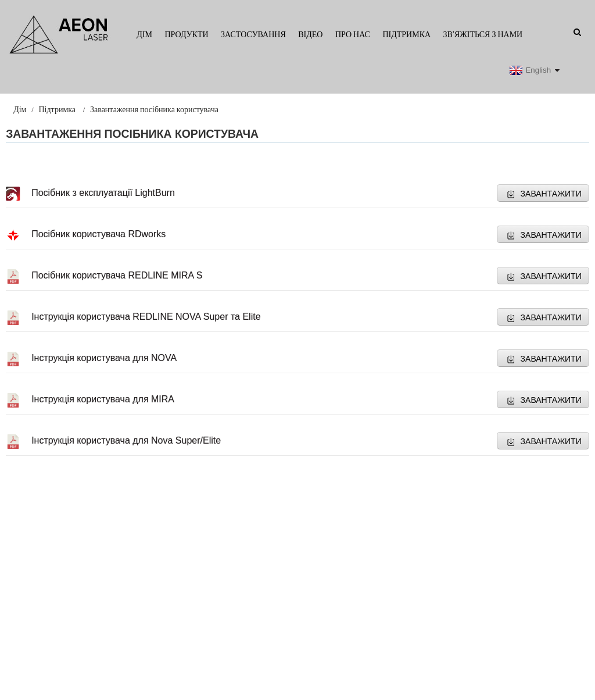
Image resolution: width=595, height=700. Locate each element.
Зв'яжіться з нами (483, 34)
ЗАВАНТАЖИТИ (551, 194)
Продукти (187, 34)
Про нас (353, 34)
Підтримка (406, 34)
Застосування (253, 34)
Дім (144, 34)
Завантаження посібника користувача (154, 109)
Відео (310, 34)
